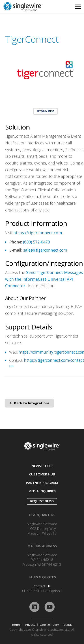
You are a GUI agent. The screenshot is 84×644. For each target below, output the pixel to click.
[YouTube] (50, 607)
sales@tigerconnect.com (45, 250)
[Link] (32, 7)
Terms (16, 625)
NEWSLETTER (42, 466)
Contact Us (42, 586)
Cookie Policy (49, 625)
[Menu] (78, 7)
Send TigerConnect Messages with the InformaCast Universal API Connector (44, 279)
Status (68, 625)
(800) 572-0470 (37, 242)
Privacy (30, 625)
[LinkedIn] (34, 607)
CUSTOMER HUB (42, 474)
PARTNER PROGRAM (42, 483)
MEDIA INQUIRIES (42, 491)
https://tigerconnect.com (38, 233)
